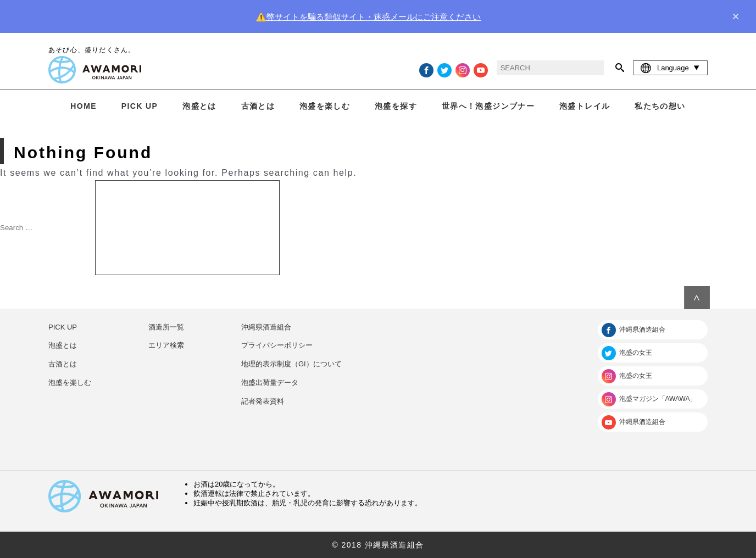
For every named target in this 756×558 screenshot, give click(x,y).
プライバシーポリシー (277, 345)
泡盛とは (199, 106)
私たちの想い (660, 106)
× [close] (736, 16)
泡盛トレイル (585, 106)
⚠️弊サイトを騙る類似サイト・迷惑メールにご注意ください (368, 17)
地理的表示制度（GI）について (291, 364)
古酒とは (258, 106)
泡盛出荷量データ (270, 383)
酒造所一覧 (166, 327)
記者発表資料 (263, 401)
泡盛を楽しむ (325, 106)
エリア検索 (166, 345)
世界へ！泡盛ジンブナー (488, 106)
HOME (84, 106)
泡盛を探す (396, 106)
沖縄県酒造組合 (266, 327)
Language (670, 68)
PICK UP (140, 106)
